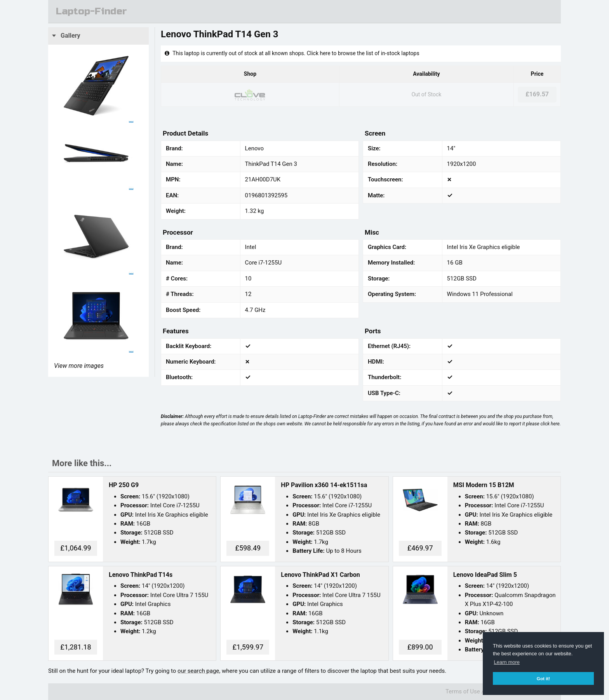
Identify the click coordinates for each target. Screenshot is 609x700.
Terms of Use (463, 691)
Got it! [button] (543, 678)
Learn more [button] (507, 662)
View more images (79, 366)
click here (550, 424)
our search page (198, 671)
